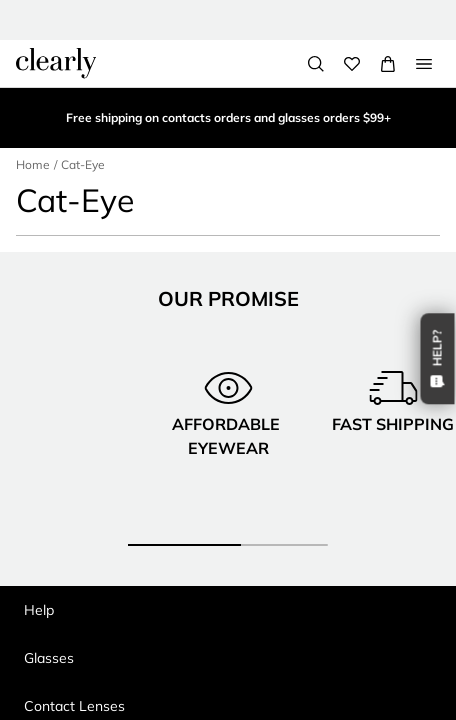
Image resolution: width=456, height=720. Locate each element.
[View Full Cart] (388, 64)
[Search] (316, 64)
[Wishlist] (352, 64)
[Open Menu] (424, 64)
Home (33, 164)
